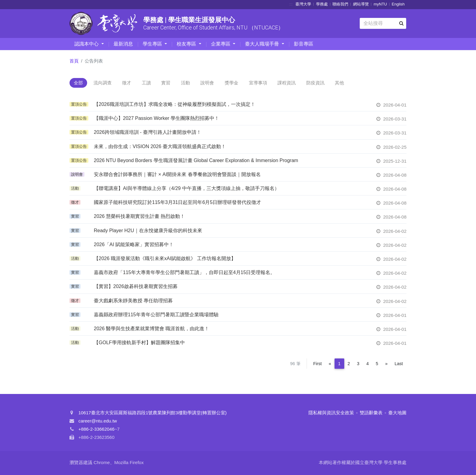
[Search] (383, 23)
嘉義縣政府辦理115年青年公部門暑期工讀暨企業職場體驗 (156, 316)
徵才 (136, 83)
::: (291, 4)
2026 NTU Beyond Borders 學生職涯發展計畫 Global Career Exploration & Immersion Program (196, 161)
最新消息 (123, 44)
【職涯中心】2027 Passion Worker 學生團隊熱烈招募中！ (156, 119)
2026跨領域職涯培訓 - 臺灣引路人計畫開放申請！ (148, 133)
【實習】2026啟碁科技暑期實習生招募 (136, 288)
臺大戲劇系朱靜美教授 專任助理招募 (133, 302)
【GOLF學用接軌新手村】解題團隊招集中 (139, 343)
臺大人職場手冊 (263, 44)
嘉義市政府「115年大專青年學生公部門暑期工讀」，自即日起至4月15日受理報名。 (184, 273)
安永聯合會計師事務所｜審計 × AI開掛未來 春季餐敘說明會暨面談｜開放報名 (177, 175)
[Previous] (330, 365)
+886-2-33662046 (96, 430)
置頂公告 (79, 105)
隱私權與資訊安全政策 (331, 414)
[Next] (386, 365)
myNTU (380, 4)
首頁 (74, 61)
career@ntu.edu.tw (98, 422)
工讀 (159, 83)
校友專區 (187, 44)
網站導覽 (361, 4)
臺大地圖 (397, 414)
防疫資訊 (354, 83)
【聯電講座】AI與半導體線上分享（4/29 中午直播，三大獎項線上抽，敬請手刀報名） (187, 189)
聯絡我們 (340, 4)
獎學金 (259, 83)
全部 (80, 83)
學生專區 (153, 44)
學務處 (322, 4)
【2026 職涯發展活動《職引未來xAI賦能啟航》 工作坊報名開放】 (165, 259)
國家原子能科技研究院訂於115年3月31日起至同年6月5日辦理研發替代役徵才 (177, 203)
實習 (182, 83)
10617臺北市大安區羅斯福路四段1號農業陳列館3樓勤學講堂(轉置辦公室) (152, 414)
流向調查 (108, 83)
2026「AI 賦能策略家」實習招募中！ (134, 245)
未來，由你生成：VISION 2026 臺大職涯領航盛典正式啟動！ (160, 147)
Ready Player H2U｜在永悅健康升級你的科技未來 (148, 231)
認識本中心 (87, 44)
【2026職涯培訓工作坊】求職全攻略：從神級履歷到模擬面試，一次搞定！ (175, 105)
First (318, 365)
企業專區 (221, 44)
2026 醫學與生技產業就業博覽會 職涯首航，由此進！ (151, 329)
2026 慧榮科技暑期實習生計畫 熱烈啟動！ (139, 217)
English (398, 4)
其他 (381, 83)
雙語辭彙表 (371, 414)
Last (399, 365)
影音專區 (304, 44)
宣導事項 (289, 83)
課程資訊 (321, 83)
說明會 (231, 83)
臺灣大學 (303, 4)
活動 (206, 83)
